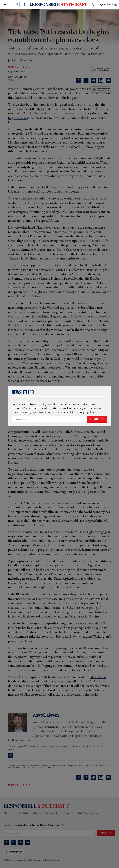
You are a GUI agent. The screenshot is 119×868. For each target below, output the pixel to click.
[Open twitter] (17, 4)
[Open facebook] (24, 4)
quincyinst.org (108, 4)
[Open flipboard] (31, 4)
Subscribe (95, 419)
